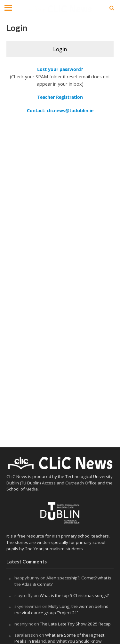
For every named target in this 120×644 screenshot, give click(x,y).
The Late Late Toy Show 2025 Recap (75, 624)
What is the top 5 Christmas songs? (75, 595)
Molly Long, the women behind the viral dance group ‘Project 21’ (61, 609)
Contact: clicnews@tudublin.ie (60, 110)
